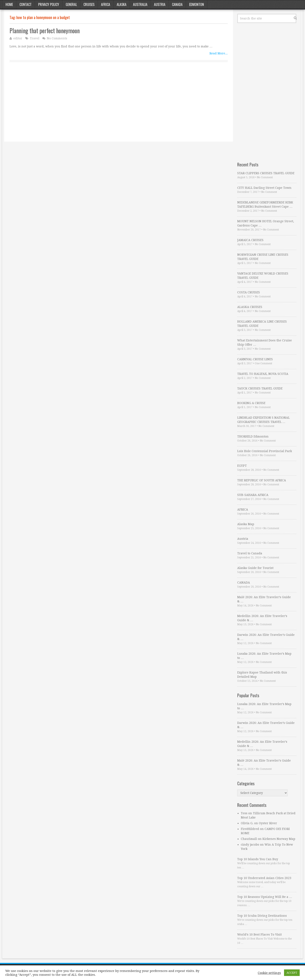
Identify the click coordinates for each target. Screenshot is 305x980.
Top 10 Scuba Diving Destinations (262, 916)
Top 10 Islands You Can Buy (258, 859)
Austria (160, 4)
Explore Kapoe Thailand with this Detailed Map (262, 675)
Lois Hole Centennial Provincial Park (265, 451)
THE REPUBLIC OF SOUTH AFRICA (262, 480)
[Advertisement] (119, 107)
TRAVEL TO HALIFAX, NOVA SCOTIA (263, 374)
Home (9, 4)
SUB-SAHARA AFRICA (253, 495)
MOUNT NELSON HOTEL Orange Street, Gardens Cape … (266, 223)
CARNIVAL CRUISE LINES (255, 359)
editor (18, 38)
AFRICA (243, 509)
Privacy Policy (49, 4)
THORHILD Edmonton (253, 436)
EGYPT (242, 466)
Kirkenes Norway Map (279, 839)
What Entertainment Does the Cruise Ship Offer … (265, 342)
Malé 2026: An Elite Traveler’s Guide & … (264, 599)
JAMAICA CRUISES (250, 240)
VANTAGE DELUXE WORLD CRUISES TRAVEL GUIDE (263, 276)
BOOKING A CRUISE (251, 403)
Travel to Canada (250, 553)
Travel (35, 38)
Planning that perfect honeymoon (45, 31)
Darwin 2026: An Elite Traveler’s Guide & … (266, 637)
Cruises (89, 4)
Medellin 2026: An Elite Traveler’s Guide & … (262, 618)
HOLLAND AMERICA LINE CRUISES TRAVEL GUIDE (262, 324)
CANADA (244, 582)
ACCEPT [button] (292, 973)
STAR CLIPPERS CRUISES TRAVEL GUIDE (266, 173)
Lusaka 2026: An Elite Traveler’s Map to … (264, 656)
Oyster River (268, 823)
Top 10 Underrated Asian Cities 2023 (264, 878)
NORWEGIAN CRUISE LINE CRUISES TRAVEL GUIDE (263, 257)
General (71, 4)
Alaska (122, 4)
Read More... (219, 53)
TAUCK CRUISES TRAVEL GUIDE (260, 388)
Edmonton (197, 4)
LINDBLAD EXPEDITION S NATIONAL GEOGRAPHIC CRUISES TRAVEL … (263, 420)
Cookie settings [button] (269, 973)
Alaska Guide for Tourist (255, 568)
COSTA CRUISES (249, 292)
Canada (177, 4)
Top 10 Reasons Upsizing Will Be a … (265, 897)
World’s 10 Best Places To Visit (259, 934)
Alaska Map (246, 524)
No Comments (57, 38)
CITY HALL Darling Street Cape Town (264, 188)
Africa (106, 4)
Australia (140, 4)
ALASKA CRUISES (250, 307)
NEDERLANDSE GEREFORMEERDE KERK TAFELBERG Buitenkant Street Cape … (265, 204)
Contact (26, 4)
